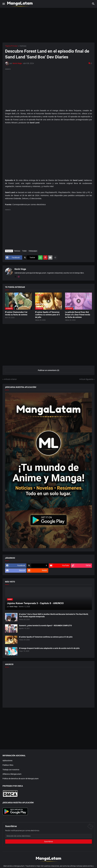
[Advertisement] (48, 88)
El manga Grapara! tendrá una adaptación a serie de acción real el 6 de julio (49, 648)
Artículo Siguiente (86, 379)
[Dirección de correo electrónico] (48, 836)
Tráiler (24, 251)
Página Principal (11, 46)
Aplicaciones (7, 761)
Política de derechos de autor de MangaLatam (21, 779)
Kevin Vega (20, 269)
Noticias (23, 46)
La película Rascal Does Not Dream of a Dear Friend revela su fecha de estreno (78, 315)
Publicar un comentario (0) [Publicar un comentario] (49, 370)
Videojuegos (33, 251)
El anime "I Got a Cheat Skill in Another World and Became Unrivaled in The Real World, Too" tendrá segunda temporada (54, 615)
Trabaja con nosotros (11, 770)
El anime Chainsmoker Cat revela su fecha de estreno (16, 313)
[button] (3, 4)
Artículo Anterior (10, 379)
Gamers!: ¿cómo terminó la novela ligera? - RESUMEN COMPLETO (45, 626)
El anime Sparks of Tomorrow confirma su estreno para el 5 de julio (47, 315)
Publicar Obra (8, 765)
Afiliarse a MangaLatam (12, 774)
